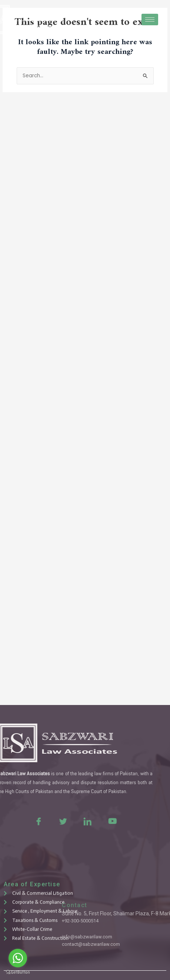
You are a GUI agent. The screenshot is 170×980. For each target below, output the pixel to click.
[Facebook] (23, 821)
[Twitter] (47, 821)
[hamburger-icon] (150, 20)
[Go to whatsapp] (18, 958)
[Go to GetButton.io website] (18, 972)
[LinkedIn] (72, 821)
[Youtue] (96, 821)
